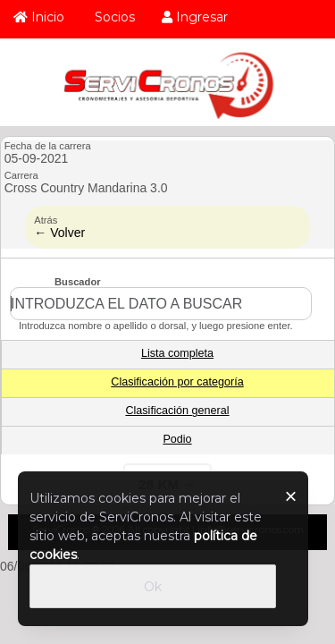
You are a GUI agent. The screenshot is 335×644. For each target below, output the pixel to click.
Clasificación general (177, 411)
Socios (113, 17)
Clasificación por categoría (177, 382)
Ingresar (195, 17)
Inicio (39, 17)
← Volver (59, 233)
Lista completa (177, 353)
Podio (177, 439)
